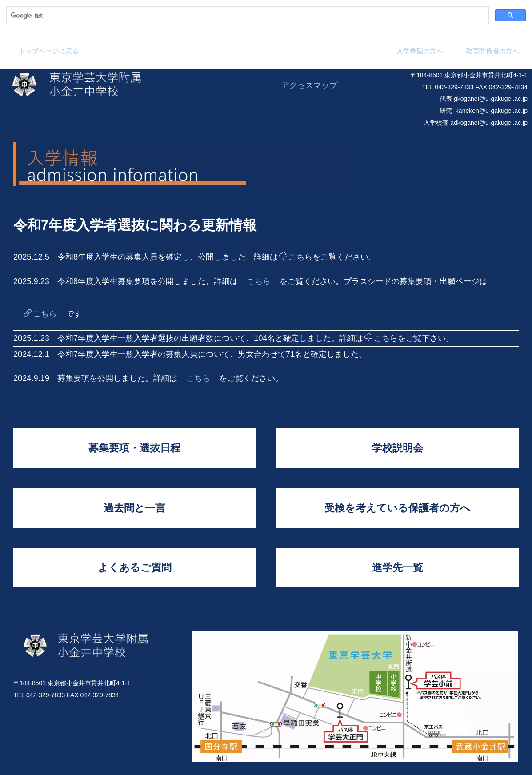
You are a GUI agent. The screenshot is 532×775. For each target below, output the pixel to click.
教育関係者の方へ (492, 51)
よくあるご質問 (135, 567)
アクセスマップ (309, 85)
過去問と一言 (134, 508)
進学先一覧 (398, 567)
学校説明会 (398, 448)
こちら (296, 257)
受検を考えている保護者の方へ (398, 508)
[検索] (247, 16)
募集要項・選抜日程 (134, 448)
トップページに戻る (49, 51)
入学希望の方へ (420, 51)
